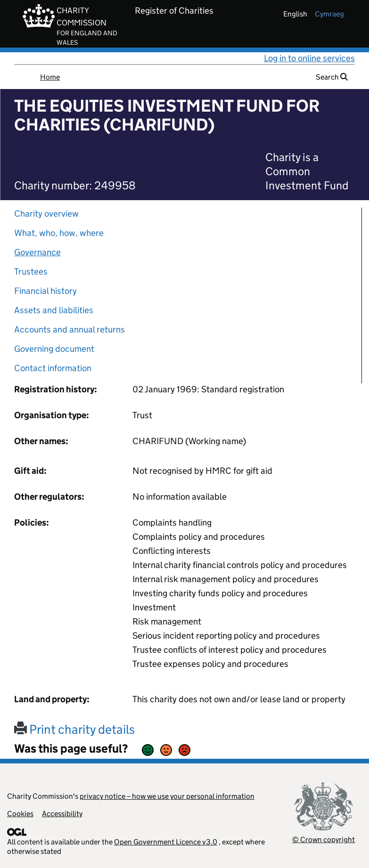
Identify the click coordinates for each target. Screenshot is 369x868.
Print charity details (74, 729)
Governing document (54, 349)
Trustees (31, 272)
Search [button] (332, 77)
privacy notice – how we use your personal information (167, 796)
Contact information (53, 368)
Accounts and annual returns (70, 329)
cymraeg (329, 14)
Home (50, 77)
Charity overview (46, 214)
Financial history (45, 291)
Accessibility (62, 814)
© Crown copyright (324, 840)
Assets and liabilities (54, 310)
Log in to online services (309, 58)
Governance (37, 252)
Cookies (20, 814)
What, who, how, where (59, 233)
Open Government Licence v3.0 (166, 842)
